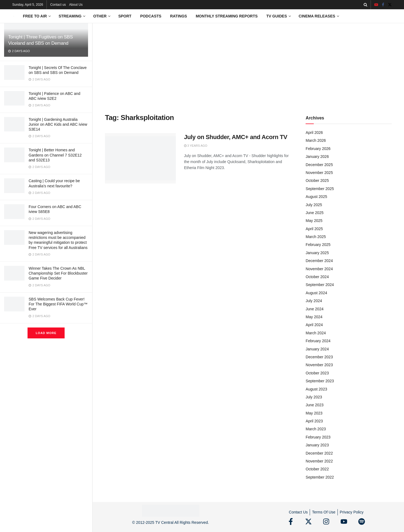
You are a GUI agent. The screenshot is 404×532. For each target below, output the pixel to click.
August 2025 (316, 197)
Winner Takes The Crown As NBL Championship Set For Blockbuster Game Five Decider (58, 273)
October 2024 (317, 277)
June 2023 (314, 405)
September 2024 (320, 285)
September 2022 (320, 477)
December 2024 (319, 261)
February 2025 (318, 245)
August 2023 (316, 389)
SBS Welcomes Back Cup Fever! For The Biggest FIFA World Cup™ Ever (58, 304)
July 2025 (314, 205)
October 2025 (317, 181)
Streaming (70, 16)
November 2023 (319, 365)
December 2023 (319, 357)
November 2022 (319, 461)
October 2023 (317, 373)
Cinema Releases (317, 16)
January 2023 (317, 445)
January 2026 (317, 157)
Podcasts (151, 16)
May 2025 (314, 221)
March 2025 (316, 237)
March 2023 (316, 429)
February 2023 (318, 437)
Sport (125, 16)
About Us (76, 5)
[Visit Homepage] (14, 16)
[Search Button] (365, 5)
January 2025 (317, 253)
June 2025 (314, 213)
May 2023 (314, 413)
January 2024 (317, 349)
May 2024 (314, 317)
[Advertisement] (248, 64)
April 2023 (314, 421)
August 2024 (316, 293)
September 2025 (320, 189)
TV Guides (277, 16)
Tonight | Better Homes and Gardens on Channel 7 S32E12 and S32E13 (55, 155)
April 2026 (314, 133)
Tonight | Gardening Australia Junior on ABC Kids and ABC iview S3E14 (58, 124)
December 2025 (319, 165)
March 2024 (316, 333)
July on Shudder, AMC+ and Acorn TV (236, 137)
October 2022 (317, 469)
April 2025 (314, 229)
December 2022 (319, 453)
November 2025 (319, 173)
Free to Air (35, 16)
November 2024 (319, 269)
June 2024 (314, 309)
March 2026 (316, 140)
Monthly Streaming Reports (227, 16)
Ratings (179, 16)
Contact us (58, 5)
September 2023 (320, 381)
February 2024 (318, 341)
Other (100, 16)
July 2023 (314, 397)
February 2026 (318, 149)
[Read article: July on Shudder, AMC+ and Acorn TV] (140, 158)
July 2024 (314, 301)
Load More (46, 333)
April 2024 (314, 325)
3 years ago (196, 146)
